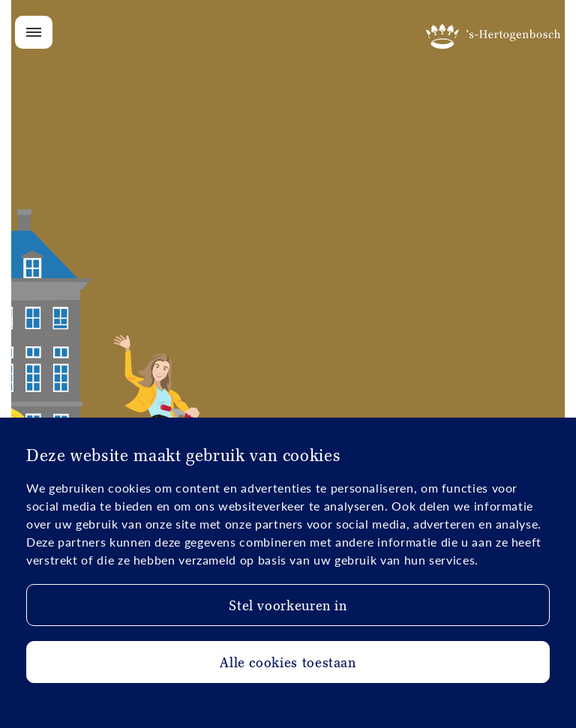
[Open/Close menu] (34, 32)
